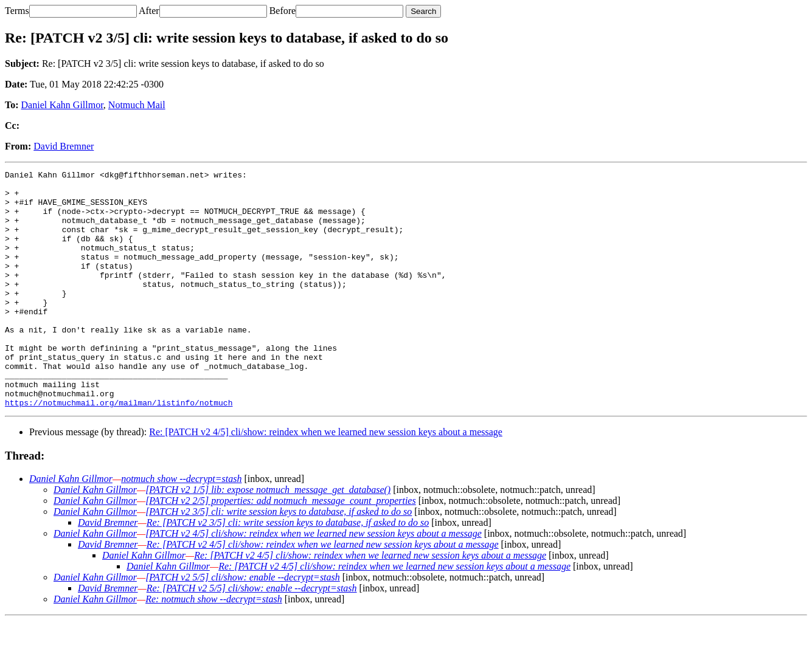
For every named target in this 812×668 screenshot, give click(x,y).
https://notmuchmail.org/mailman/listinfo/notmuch (119, 450)
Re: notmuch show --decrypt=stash (214, 646)
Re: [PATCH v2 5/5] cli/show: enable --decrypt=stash (252, 635)
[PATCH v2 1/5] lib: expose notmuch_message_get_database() (268, 537)
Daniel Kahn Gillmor (62, 105)
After (149, 11)
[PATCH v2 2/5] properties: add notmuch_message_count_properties (281, 548)
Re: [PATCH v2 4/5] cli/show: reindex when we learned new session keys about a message (326, 479)
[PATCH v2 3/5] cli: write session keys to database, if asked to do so (279, 559)
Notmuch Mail (137, 105)
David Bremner (64, 146)
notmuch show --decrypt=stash (181, 526)
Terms (17, 11)
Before (283, 11)
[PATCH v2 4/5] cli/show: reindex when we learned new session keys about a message (314, 581)
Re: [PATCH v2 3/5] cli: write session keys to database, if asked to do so (288, 570)
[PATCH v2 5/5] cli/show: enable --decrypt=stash (243, 625)
